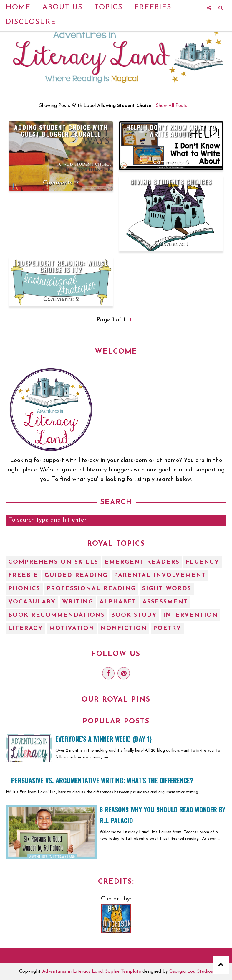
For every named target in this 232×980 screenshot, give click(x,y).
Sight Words (167, 589)
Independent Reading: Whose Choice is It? (61, 266)
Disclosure (31, 22)
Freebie (23, 575)
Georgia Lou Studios (191, 971)
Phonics (24, 589)
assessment (165, 602)
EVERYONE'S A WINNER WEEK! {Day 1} (104, 739)
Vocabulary (32, 602)
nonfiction (124, 628)
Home (18, 7)
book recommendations (57, 615)
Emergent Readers (142, 562)
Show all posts (171, 106)
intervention (190, 615)
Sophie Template (123, 971)
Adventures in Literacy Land (72, 971)
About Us (63, 7)
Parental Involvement (160, 575)
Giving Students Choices (171, 182)
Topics (109, 7)
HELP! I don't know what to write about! (171, 131)
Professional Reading (91, 589)
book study (134, 615)
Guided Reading (76, 575)
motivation (72, 628)
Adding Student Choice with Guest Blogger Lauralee (61, 131)
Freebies (153, 7)
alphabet (118, 602)
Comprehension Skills (53, 562)
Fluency (203, 562)
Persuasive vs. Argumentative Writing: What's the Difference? (102, 780)
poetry (167, 628)
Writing (78, 602)
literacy (26, 628)
